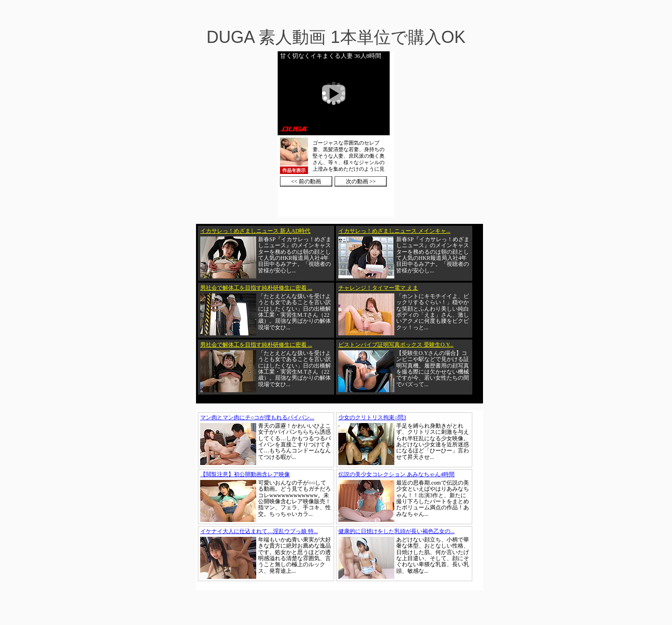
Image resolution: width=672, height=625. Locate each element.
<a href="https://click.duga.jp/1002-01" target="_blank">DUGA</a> (336, 134)
